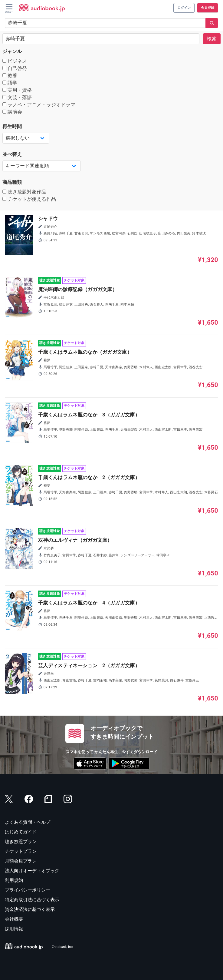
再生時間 (12, 126)
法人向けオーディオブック (32, 871)
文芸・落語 (17, 97)
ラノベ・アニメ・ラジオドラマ (39, 105)
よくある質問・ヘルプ (28, 822)
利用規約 (14, 880)
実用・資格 (17, 90)
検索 (212, 39)
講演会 (12, 112)
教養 (10, 76)
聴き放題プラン (21, 842)
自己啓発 (15, 68)
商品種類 (12, 182)
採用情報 (14, 929)
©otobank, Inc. (63, 947)
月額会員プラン (21, 861)
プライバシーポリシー (28, 890)
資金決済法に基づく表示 (30, 909)
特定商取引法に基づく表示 (32, 900)
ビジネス (15, 61)
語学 (10, 83)
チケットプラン (21, 851)
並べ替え (12, 154)
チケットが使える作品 (29, 199)
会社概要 (14, 919)
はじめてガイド (21, 832)
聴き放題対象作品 (24, 192)
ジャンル (12, 51)
